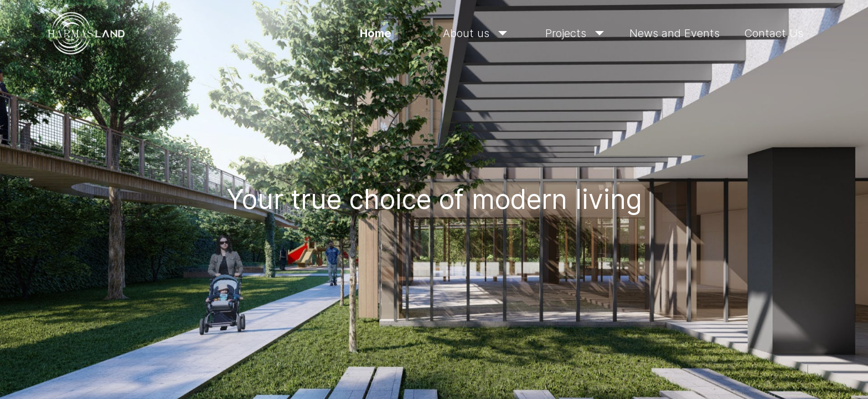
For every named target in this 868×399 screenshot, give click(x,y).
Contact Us (774, 33)
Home (376, 33)
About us (475, 33)
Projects (575, 33)
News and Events (675, 33)
